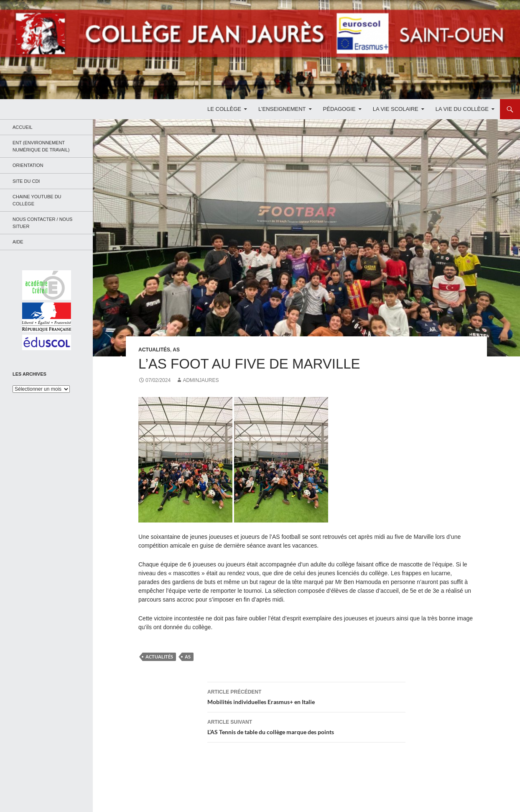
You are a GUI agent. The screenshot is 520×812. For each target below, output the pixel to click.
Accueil (23, 127)
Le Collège (224, 109)
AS (176, 350)
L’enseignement (282, 109)
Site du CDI (26, 181)
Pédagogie (339, 109)
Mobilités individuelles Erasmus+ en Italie (306, 696)
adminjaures (201, 380)
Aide (18, 242)
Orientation (28, 165)
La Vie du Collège (462, 109)
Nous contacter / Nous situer (42, 223)
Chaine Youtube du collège (37, 200)
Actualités (154, 350)
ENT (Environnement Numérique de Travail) (41, 146)
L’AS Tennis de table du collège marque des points (306, 726)
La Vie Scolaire (396, 109)
